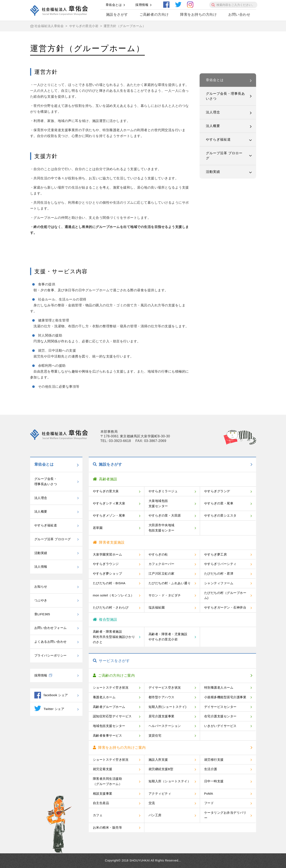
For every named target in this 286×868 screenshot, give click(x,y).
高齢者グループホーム (109, 707)
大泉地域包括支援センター (158, 503)
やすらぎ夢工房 (216, 554)
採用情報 (142, 5)
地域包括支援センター (109, 726)
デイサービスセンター (220, 707)
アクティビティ (160, 794)
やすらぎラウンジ (106, 564)
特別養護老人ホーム (219, 687)
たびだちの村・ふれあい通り (170, 583)
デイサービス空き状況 (165, 687)
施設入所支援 (158, 760)
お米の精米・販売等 (108, 827)
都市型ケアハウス (162, 697)
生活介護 (211, 769)
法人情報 (41, 567)
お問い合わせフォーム (51, 628)
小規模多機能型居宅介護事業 (225, 697)
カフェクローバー (162, 564)
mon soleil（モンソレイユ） (114, 595)
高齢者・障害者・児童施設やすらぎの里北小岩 (168, 637)
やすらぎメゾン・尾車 (109, 515)
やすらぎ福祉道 (218, 139)
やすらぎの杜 (158, 554)
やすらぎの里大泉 (106, 491)
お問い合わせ (239, 15)
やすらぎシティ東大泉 (109, 503)
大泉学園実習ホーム (108, 554)
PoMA (209, 794)
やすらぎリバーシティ (220, 564)
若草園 (98, 528)
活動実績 (213, 172)
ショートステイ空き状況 (111, 687)
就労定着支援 (103, 769)
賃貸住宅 (155, 735)
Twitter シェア (49, 708)
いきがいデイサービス (220, 726)
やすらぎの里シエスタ (220, 515)
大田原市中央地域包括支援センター (162, 528)
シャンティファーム (219, 583)
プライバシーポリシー (51, 655)
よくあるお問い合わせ (51, 642)
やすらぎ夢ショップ (108, 573)
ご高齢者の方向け (154, 15)
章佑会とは (114, 5)
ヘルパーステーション (165, 726)
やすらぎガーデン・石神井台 (225, 607)
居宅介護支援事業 (162, 716)
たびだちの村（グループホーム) (225, 595)
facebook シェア (51, 695)
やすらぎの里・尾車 (219, 503)
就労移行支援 (214, 760)
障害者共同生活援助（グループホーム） (108, 781)
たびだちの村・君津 (219, 573)
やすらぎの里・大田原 (165, 515)
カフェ (98, 815)
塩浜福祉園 (157, 607)
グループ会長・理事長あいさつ (225, 96)
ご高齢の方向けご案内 (114, 676)
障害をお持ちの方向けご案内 (119, 748)
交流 (152, 803)
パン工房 (155, 815)
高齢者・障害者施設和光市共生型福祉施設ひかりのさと (114, 637)
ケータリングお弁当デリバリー (225, 815)
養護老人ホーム (104, 697)
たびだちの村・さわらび (111, 607)
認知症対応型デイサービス (112, 716)
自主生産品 (101, 803)
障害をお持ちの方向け (198, 15)
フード (209, 803)
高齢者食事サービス (108, 735)
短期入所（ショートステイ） (170, 781)
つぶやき (41, 600)
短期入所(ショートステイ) (168, 707)
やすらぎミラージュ (163, 491)
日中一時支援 (214, 781)
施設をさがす (117, 15)
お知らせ (41, 586)
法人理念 (213, 112)
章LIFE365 (42, 614)
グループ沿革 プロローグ (224, 156)
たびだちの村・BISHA (109, 583)
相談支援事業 (103, 794)
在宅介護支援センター (220, 716)
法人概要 (213, 126)
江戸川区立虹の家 (162, 573)
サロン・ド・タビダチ (165, 595)
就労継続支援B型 (161, 769)
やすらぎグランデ (217, 491)
